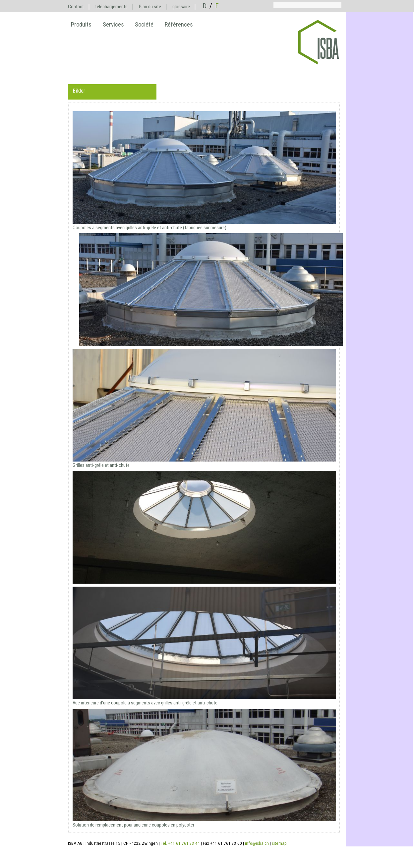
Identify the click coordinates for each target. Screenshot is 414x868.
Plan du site (150, 7)
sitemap (279, 843)
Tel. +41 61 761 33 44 (180, 843)
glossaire (181, 7)
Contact (76, 7)
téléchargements (111, 7)
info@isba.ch (257, 843)
